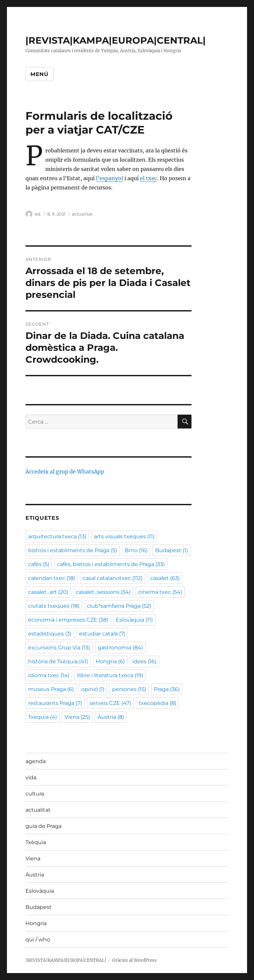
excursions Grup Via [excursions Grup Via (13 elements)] (59, 648)
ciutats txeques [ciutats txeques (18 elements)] (54, 606)
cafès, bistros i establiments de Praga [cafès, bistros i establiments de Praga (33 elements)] (111, 564)
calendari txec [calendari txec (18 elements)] (52, 578)
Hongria (36, 923)
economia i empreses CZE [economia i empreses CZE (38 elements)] (68, 620)
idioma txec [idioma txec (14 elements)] (49, 675)
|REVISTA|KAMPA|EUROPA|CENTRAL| (116, 40)
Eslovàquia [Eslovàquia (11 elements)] (134, 620)
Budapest (39, 907)
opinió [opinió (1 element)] (93, 689)
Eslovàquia (40, 891)
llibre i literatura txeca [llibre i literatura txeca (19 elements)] (110, 675)
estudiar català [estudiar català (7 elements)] (102, 634)
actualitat (82, 214)
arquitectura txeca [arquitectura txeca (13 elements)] (57, 536)
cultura (35, 794)
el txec (148, 178)
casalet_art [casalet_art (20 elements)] (48, 592)
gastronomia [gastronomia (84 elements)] (120, 648)
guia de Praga (43, 826)
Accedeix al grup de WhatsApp (65, 471)
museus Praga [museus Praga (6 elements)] (51, 689)
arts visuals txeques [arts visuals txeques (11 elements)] (124, 536)
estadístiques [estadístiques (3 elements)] (50, 634)
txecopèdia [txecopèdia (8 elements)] (157, 703)
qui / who (38, 939)
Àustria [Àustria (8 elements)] (111, 717)
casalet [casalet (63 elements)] (165, 578)
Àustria (35, 875)
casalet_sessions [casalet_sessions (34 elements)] (103, 592)
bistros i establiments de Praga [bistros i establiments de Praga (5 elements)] (73, 550)
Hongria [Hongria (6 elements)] (110, 661)
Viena (33, 858)
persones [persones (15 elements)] (129, 689)
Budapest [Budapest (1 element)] (171, 550)
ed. (38, 214)
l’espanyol (109, 178)
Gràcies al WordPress (134, 960)
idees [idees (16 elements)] (144, 661)
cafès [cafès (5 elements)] (39, 564)
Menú (40, 74)
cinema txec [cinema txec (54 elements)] (160, 592)
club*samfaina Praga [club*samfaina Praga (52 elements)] (119, 606)
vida (31, 777)
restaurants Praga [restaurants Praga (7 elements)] (55, 703)
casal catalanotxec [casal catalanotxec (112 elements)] (113, 578)
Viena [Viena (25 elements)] (77, 717)
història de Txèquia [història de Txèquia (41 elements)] (58, 661)
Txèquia (36, 842)
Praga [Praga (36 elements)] (167, 689)
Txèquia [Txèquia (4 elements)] (42, 717)
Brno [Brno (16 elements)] (136, 550)
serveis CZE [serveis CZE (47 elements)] (110, 703)
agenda (36, 761)
